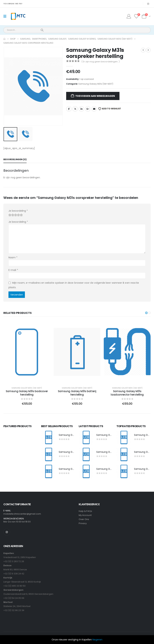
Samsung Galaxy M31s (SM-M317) (96, 84)
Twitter (75, 109)
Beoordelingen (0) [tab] (15, 159)
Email (94, 109)
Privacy (83, 524)
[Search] (42, 30)
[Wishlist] (136, 16)
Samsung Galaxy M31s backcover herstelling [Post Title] (27, 393)
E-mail (13, 270)
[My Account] (129, 16)
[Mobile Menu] (6, 16)
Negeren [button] (97, 640)
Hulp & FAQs (85, 511)
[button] (146, 313)
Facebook (69, 109)
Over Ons (84, 520)
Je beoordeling (18, 211)
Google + (88, 109)
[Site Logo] (18, 16)
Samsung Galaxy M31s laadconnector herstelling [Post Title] (127, 393)
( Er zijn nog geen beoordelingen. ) (101, 62)
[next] (148, 50)
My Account (85, 516)
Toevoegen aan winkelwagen (95, 96)
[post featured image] (48, 438)
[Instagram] (148, 4)
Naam (13, 257)
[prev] (143, 50)
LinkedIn (81, 109)
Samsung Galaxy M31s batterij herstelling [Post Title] (77, 393)
